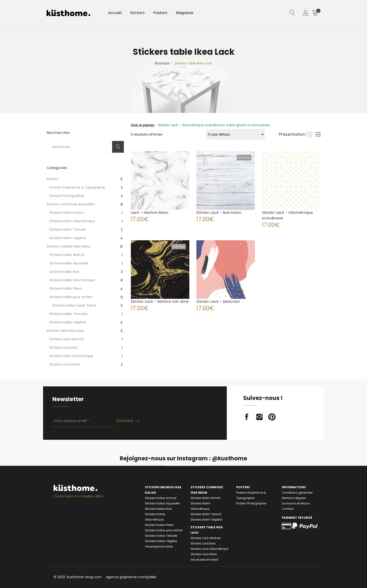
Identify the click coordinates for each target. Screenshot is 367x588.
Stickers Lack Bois (63, 348)
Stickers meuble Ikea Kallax (68, 246)
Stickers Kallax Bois (64, 272)
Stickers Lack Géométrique (71, 356)
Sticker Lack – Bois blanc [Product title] (219, 213)
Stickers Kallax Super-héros (74, 305)
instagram (259, 417)
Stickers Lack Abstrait (67, 339)
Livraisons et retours (296, 503)
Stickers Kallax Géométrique (72, 280)
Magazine (191, 14)
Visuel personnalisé (159, 546)
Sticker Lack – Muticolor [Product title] (218, 301)
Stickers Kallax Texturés (68, 314)
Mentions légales (294, 498)
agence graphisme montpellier (131, 577)
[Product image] (160, 181)
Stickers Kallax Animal (67, 255)
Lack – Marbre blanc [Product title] (150, 213)
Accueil (116, 14)
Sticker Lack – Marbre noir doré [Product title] (160, 301)
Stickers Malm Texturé (68, 229)
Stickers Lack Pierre (65, 364)
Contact (288, 509)
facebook (247, 417)
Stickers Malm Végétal (68, 238)
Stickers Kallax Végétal (68, 322)
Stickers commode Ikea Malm (71, 204)
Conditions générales (297, 493)
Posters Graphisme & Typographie (77, 187)
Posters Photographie (67, 196)
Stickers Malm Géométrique (72, 221)
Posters (165, 14)
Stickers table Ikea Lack (65, 331)
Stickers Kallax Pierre (66, 288)
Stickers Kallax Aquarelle (69, 263)
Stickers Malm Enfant (67, 213)
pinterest (272, 417)
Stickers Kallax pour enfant (71, 297)
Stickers (140, 14)
